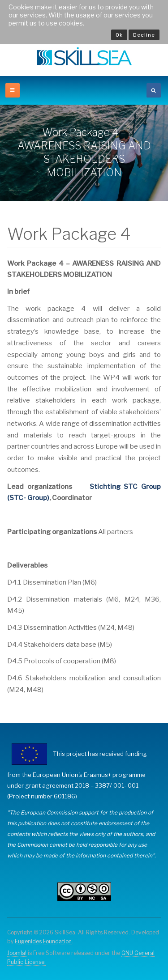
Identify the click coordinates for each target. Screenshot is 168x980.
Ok (119, 35)
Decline (144, 35)
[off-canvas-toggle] (13, 90)
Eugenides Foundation (43, 941)
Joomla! (17, 953)
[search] (154, 90)
